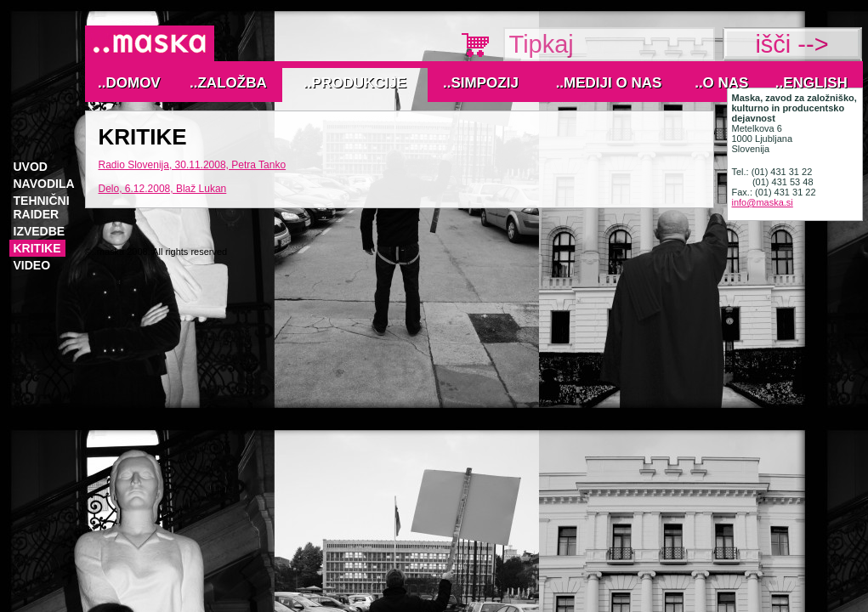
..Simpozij (481, 83)
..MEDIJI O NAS (609, 83)
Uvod (31, 167)
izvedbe (40, 231)
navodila (44, 184)
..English (811, 83)
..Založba (228, 83)
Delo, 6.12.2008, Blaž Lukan (163, 189)
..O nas (721, 83)
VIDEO (32, 265)
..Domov (129, 83)
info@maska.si (763, 202)
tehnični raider (42, 207)
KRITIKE (37, 248)
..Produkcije (355, 83)
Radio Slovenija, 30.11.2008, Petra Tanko (193, 165)
